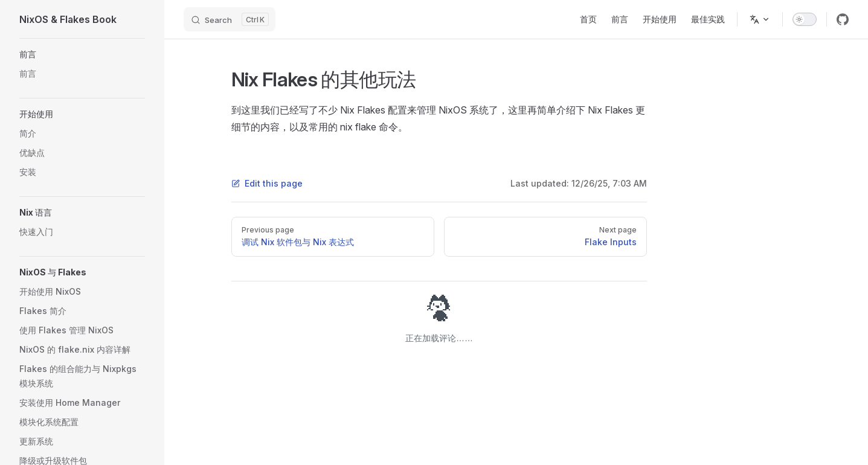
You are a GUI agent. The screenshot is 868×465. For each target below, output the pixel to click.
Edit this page (267, 183)
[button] (82, 54)
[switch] (805, 19)
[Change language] (760, 19)
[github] (843, 19)
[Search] (230, 19)
